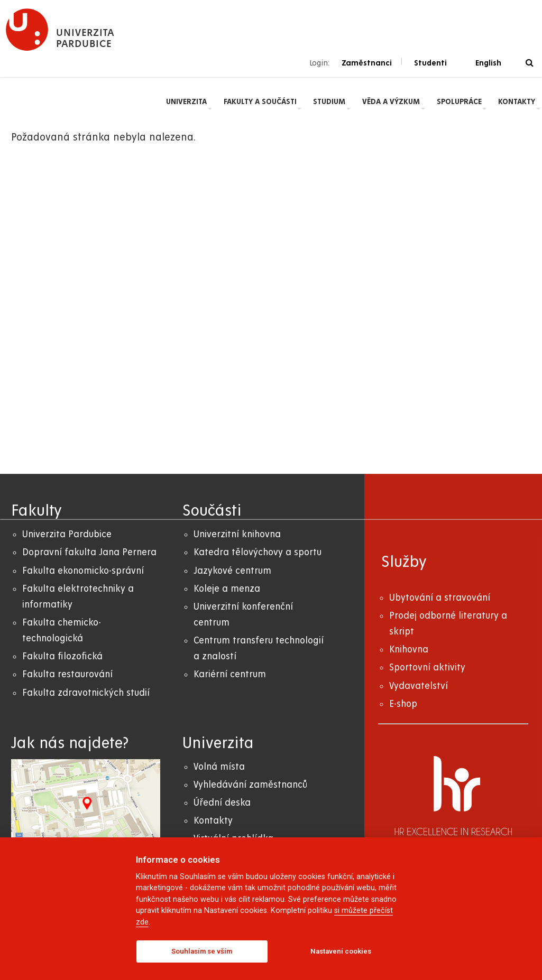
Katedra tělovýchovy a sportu (258, 552)
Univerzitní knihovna (237, 534)
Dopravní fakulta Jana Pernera (89, 552)
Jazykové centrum (232, 571)
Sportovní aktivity (427, 668)
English (488, 63)
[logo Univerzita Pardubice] (60, 30)
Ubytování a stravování (440, 598)
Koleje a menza (227, 589)
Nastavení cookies (341, 951)
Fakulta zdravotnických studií (86, 693)
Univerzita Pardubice (67, 534)
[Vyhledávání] (530, 63)
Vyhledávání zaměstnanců (250, 785)
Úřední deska (222, 803)
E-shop (403, 704)
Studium (329, 101)
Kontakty (517, 101)
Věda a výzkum (391, 101)
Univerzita (186, 101)
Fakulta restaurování (67, 674)
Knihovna (409, 650)
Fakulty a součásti (260, 101)
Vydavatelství (419, 686)
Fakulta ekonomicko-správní (83, 571)
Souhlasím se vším (202, 951)
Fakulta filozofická (62, 656)
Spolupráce (459, 101)
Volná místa (219, 767)
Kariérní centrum (230, 674)
